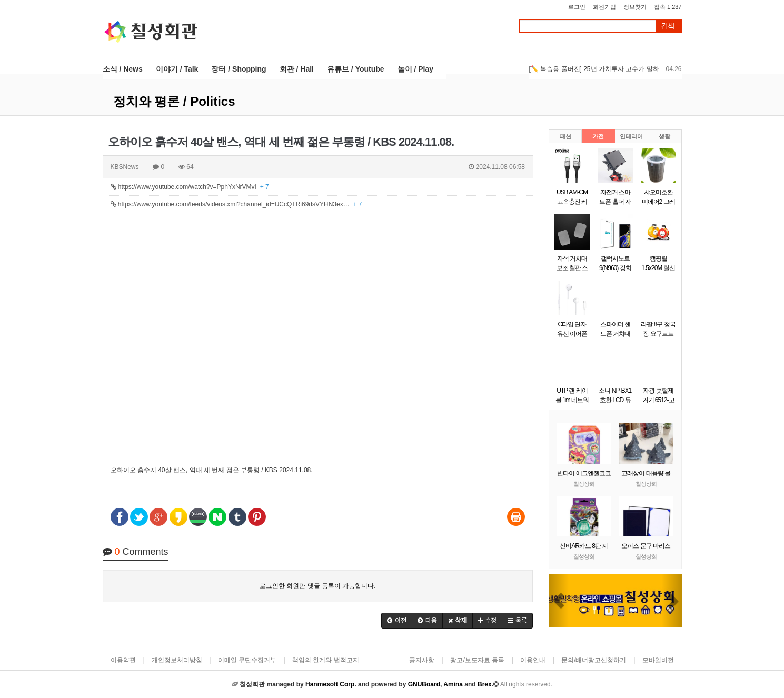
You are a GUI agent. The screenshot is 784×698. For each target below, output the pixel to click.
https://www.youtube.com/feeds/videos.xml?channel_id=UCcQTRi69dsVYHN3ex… (236, 204)
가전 (598, 136)
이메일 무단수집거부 (247, 660)
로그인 (577, 7)
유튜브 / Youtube (356, 69)
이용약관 (123, 660)
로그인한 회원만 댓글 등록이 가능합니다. (318, 586)
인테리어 (631, 136)
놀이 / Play (415, 69)
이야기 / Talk (177, 69)
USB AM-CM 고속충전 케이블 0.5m (572, 202)
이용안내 (533, 660)
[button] (397, 621)
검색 (668, 26)
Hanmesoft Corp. (331, 684)
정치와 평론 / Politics (174, 101)
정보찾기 (635, 7)
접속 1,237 (668, 7)
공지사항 (422, 660)
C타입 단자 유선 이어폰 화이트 (572, 334)
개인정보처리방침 (177, 660)
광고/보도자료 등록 (477, 660)
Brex (485, 684)
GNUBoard (424, 684)
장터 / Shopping (239, 69)
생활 (664, 136)
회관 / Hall (297, 69)
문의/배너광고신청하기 (594, 660)
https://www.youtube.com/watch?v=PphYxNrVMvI (190, 187)
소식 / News (123, 69)
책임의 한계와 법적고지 (326, 660)
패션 (565, 136)
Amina (453, 684)
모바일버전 (658, 660)
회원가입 (604, 7)
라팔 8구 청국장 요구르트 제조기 (658, 334)
